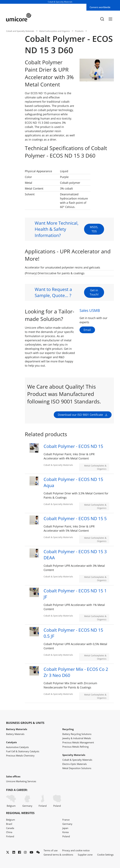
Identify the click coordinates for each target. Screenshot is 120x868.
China (9, 832)
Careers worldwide (100, 7)
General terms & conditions (58, 855)
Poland (57, 801)
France (66, 820)
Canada (10, 828)
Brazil (9, 824)
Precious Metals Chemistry (20, 756)
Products (79, 31)
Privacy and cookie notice (76, 850)
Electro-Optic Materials (75, 764)
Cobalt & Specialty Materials (77, 760)
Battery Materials (15, 734)
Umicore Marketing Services (21, 781)
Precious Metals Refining (75, 747)
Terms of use (51, 850)
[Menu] (110, 19)
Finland (43, 801)
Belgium (11, 801)
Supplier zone (85, 855)
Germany (27, 801)
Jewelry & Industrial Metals (77, 738)
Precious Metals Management (78, 742)
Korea (65, 832)
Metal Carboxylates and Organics (55, 31)
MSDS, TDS (94, 236)
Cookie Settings (105, 855)
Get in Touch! (94, 299)
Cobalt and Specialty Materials (20, 31)
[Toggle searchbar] (102, 19)
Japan (65, 828)
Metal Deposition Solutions (77, 768)
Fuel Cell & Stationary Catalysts (23, 751)
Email (87, 330)
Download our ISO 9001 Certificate (80, 428)
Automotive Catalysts (17, 747)
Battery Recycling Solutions (77, 734)
